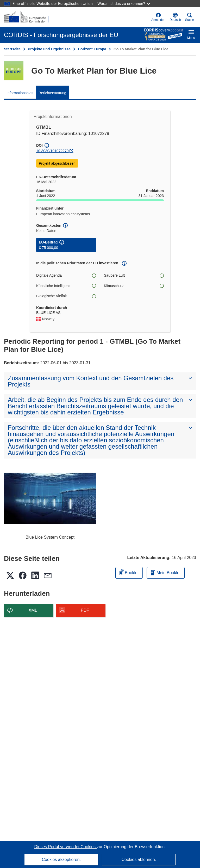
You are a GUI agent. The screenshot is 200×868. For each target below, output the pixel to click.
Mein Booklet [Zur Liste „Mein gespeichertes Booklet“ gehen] (166, 573)
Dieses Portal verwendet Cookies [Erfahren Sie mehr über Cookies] (65, 847)
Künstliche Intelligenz (66, 286)
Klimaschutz (134, 286)
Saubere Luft (134, 275)
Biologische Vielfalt (66, 296)
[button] (175, 17)
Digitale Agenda (66, 275)
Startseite (12, 49)
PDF (85, 610)
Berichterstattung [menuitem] (53, 93)
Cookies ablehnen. (139, 860)
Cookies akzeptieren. (61, 860)
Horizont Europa (92, 49)
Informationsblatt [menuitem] (20, 93)
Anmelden (158, 17)
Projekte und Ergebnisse (49, 49)
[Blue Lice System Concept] (50, 498)
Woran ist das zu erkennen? (124, 4)
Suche (190, 17)
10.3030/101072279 (52, 151)
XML (33, 610)
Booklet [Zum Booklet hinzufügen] (129, 572)
